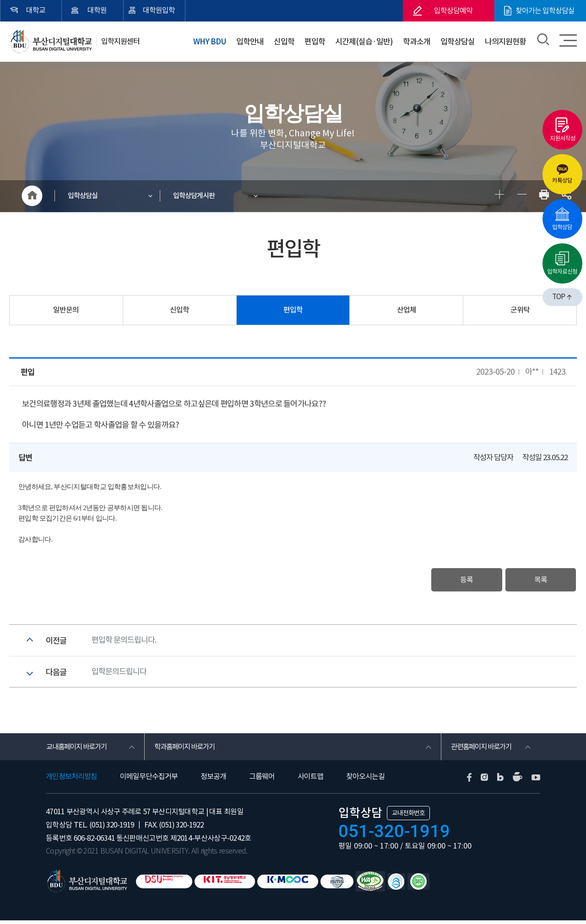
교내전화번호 (408, 817)
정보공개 (213, 780)
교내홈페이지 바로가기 (79, 750)
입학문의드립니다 (119, 674)
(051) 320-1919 (111, 829)
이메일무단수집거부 (149, 780)
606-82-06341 (94, 842)
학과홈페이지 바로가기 (187, 750)
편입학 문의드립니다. (124, 642)
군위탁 (520, 311)
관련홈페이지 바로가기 (483, 750)
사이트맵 (310, 780)
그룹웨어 (262, 780)
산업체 (407, 311)
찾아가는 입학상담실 (545, 11)
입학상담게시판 (195, 196)
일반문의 (66, 311)
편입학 (317, 41)
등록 (463, 580)
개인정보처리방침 (71, 780)
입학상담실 (458, 41)
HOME (32, 196)
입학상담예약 (453, 11)
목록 (539, 580)
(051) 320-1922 (181, 829)
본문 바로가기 (0, 0)
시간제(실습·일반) (366, 41)
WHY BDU (214, 41)
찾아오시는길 (365, 780)
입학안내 (254, 41)
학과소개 (418, 41)
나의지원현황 (506, 41)
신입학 (287, 41)
